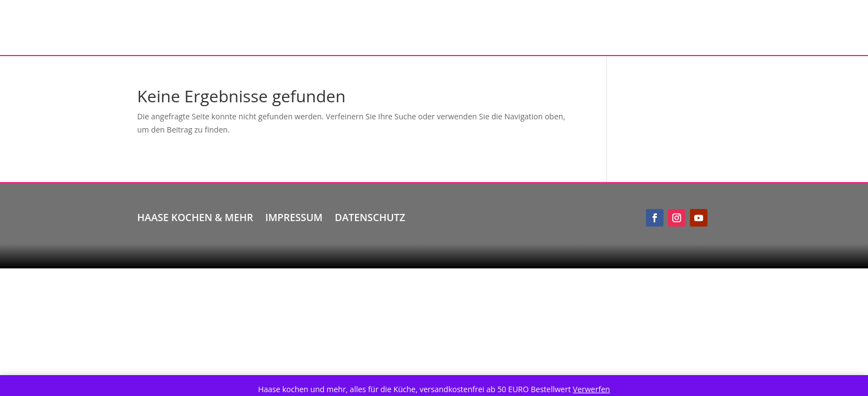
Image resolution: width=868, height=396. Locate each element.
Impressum (294, 216)
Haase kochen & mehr (195, 216)
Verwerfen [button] (591, 389)
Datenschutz (370, 216)
